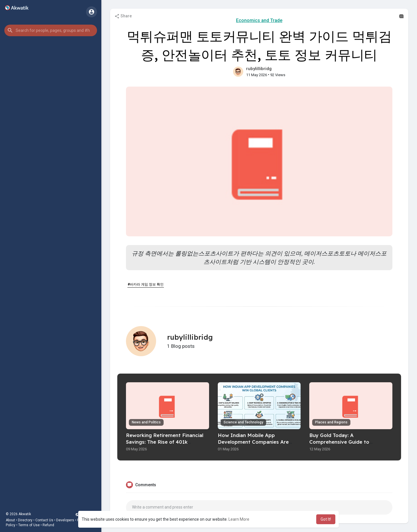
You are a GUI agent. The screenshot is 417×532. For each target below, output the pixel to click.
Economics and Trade (259, 20)
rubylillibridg (259, 69)
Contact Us (44, 520)
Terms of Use (29, 525)
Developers (65, 520)
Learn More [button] (239, 519)
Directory (25, 520)
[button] (51, 30)
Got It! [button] (326, 519)
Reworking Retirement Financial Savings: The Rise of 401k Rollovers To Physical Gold (165, 442)
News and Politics (146, 422)
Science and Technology (243, 422)
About (10, 520)
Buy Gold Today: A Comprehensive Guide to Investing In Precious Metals (344, 442)
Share (123, 16)
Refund (48, 525)
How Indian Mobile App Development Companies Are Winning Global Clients (253, 442)
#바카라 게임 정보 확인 (146, 284)
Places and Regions (331, 422)
